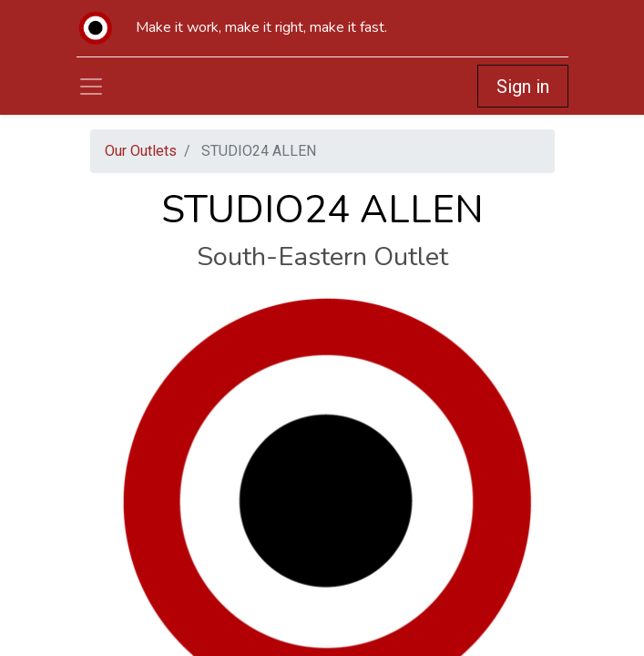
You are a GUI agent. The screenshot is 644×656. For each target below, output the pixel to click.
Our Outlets (141, 151)
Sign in (523, 87)
